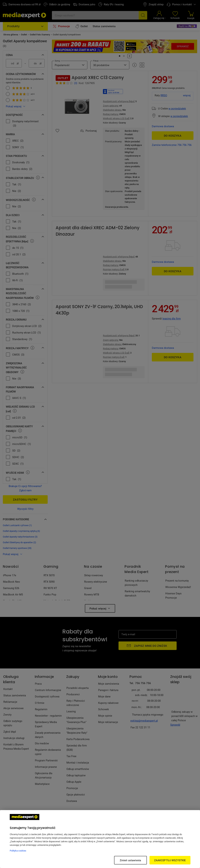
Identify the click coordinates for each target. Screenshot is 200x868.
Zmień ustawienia (130, 860)
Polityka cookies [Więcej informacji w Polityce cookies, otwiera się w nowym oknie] (18, 851)
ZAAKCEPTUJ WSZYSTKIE (170, 860)
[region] (100, 839)
